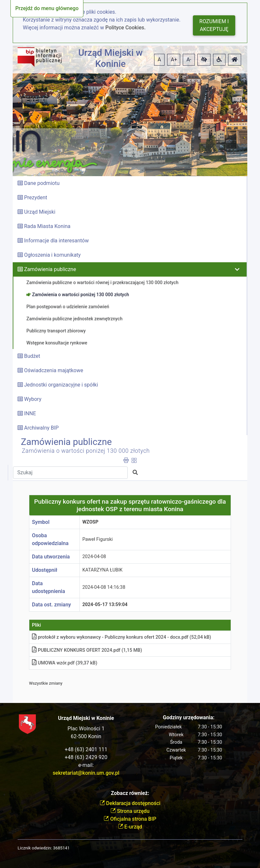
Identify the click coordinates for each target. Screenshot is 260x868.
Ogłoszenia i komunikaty (52, 255)
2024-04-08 (94, 557)
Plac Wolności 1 (86, 729)
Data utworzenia (51, 557)
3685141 (61, 848)
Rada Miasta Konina (47, 226)
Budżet (32, 356)
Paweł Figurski (98, 539)
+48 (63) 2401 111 (86, 749)
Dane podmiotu (42, 183)
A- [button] (189, 60)
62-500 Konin (86, 736)
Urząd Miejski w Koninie (110, 58)
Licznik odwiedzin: (35, 848)
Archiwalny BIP (41, 428)
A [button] (159, 60)
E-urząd (130, 827)
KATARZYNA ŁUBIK (102, 570)
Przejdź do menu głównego (47, 8)
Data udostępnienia (49, 587)
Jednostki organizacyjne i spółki (61, 385)
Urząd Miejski (40, 212)
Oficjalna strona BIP (130, 819)
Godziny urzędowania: (189, 717)
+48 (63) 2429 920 (86, 757)
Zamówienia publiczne (50, 269)
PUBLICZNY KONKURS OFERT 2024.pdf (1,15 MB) (87, 650)
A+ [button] (174, 60)
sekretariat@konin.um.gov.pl (86, 773)
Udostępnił (45, 570)
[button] (204, 60)
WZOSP (90, 522)
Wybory (33, 399)
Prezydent (36, 198)
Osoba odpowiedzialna (50, 539)
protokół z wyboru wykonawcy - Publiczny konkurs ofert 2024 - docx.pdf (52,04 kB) (122, 637)
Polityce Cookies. (125, 28)
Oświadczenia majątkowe (54, 370)
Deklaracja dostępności (130, 803)
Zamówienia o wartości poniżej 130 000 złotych (86, 451)
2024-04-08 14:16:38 (104, 587)
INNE (30, 413)
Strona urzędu (130, 811)
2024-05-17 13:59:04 (105, 605)
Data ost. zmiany (51, 605)
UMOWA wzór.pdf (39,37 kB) (65, 663)
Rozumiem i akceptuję (214, 25)
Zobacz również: (130, 793)
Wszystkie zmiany (46, 683)
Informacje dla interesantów (57, 241)
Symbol (41, 522)
